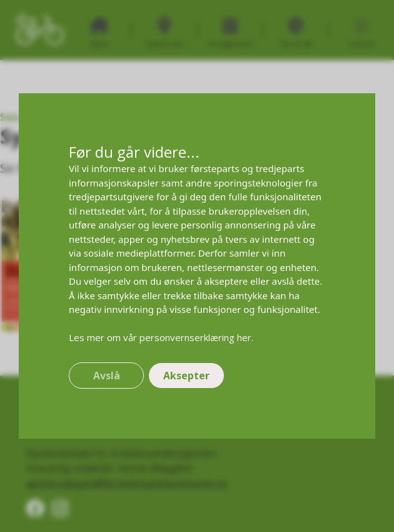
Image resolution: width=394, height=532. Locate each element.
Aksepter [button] (186, 376)
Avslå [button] (107, 376)
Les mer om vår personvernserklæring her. (161, 337)
